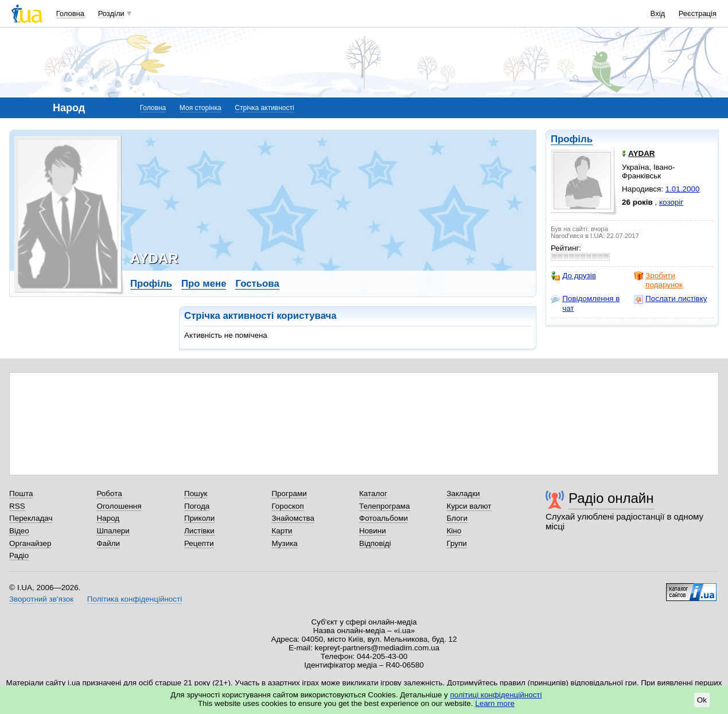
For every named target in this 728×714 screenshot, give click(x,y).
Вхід (658, 13)
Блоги (457, 518)
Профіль (572, 139)
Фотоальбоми (384, 518)
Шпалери (113, 531)
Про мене (204, 284)
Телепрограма (385, 506)
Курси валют (469, 506)
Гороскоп (287, 506)
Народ (108, 518)
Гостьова (257, 284)
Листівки (199, 531)
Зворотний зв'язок (41, 599)
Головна (70, 13)
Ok (702, 700)
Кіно (454, 531)
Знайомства (293, 518)
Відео (19, 531)
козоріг (671, 202)
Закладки (463, 493)
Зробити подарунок (658, 280)
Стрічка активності (264, 108)
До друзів (573, 276)
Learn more (495, 703)
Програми (289, 493)
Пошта (21, 493)
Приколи (199, 518)
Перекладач (31, 518)
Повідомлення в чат (585, 303)
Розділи (111, 13)
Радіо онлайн (611, 498)
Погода (197, 506)
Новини (373, 531)
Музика (284, 543)
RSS (17, 506)
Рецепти (199, 543)
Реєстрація (698, 13)
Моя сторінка (201, 108)
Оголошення (119, 506)
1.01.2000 (683, 189)
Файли (108, 543)
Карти (282, 531)
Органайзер (30, 543)
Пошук (196, 493)
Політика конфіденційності (135, 599)
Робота (109, 493)
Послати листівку (670, 299)
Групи (456, 543)
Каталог (373, 493)
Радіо (19, 555)
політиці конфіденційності (496, 695)
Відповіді (375, 543)
